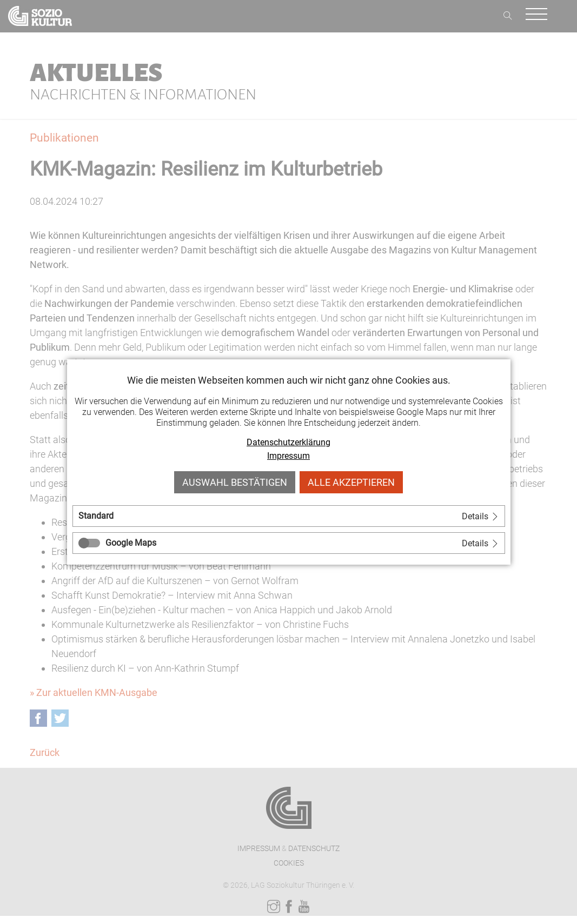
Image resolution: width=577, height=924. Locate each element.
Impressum (288, 456)
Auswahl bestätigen (235, 482)
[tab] (289, 516)
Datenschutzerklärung (288, 442)
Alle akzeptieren (351, 482)
